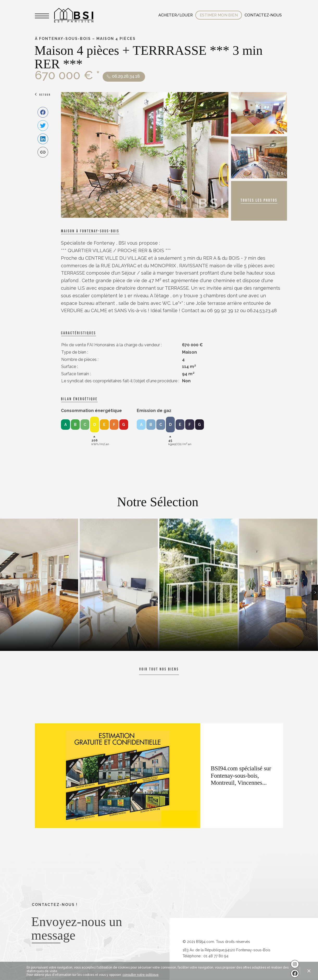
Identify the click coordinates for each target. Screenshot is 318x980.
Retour (45, 95)
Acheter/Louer (175, 15)
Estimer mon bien (219, 15)
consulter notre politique (141, 975)
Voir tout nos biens (159, 669)
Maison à (90, 231)
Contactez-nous (263, 15)
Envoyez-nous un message (77, 928)
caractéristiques (78, 333)
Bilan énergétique (79, 399)
